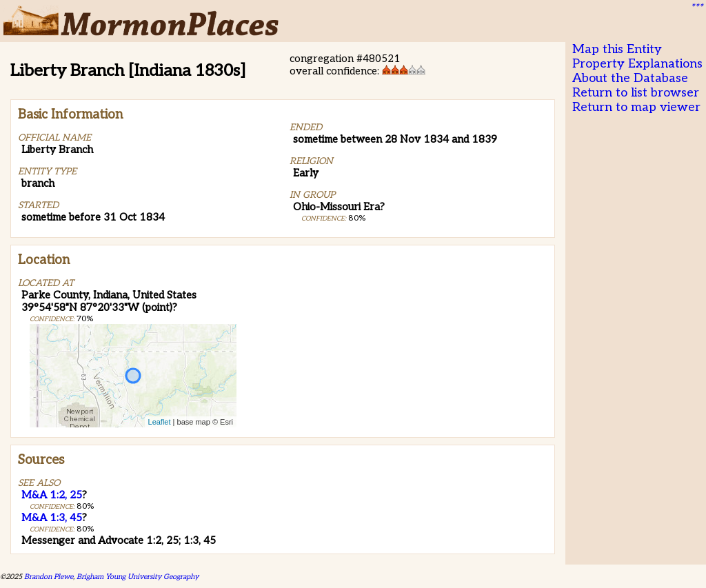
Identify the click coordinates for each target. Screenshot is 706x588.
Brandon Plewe (49, 577)
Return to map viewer (636, 107)
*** (696, 8)
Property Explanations (637, 64)
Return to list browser (636, 93)
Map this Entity (617, 49)
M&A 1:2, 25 (52, 495)
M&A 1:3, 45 (52, 518)
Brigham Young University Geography (138, 577)
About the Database (630, 78)
